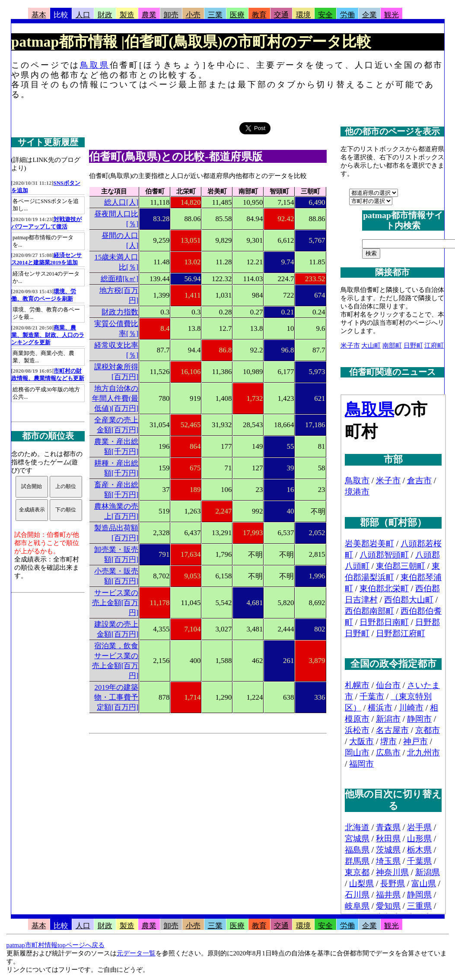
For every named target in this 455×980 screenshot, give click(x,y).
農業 (149, 15)
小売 (193, 15)
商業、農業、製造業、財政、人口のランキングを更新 (48, 335)
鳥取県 (95, 65)
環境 (303, 15)
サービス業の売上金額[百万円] (115, 603)
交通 (281, 15)
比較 (61, 15)
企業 (369, 15)
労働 (347, 15)
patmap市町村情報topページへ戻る (56, 945)
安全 (325, 15)
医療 (237, 15)
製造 (127, 15)
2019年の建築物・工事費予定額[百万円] (116, 697)
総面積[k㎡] (120, 279)
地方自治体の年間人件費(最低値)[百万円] (115, 398)
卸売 (171, 15)
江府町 (434, 346)
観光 (391, 15)
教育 (259, 15)
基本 (39, 15)
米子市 (350, 346)
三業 (215, 15)
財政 (105, 15)
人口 (83, 15)
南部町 (392, 346)
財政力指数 (120, 312)
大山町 (371, 346)
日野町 (413, 346)
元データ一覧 (136, 953)
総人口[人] (121, 202)
